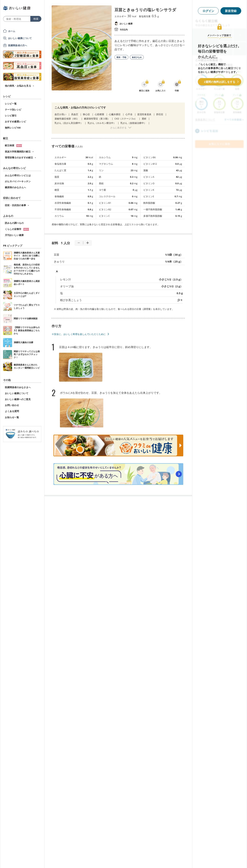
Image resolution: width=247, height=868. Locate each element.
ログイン (208, 11)
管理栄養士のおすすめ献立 (19, 157)
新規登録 (231, 11)
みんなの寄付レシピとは (18, 175)
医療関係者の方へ (18, 45)
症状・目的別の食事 (15, 205)
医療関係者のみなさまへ (18, 387)
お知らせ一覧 (12, 417)
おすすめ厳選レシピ (15, 121)
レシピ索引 (11, 116)
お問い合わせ (12, 405)
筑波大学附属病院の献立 (18, 152)
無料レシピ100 (13, 128)
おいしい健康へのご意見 (18, 399)
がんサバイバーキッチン (18, 181)
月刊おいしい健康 (14, 235)
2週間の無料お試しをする (220, 82)
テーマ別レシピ (13, 110)
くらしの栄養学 (17, 229)
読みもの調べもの (14, 223)
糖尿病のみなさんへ (15, 187)
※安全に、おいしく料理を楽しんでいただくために (79, 334)
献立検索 (13, 145)
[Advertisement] (123, 860)
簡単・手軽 (121, 57)
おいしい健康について (20, 38)
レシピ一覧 (11, 104)
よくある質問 (12, 411)
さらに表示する (118, 128)
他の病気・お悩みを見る (18, 86)
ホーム (12, 31)
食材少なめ (137, 57)
